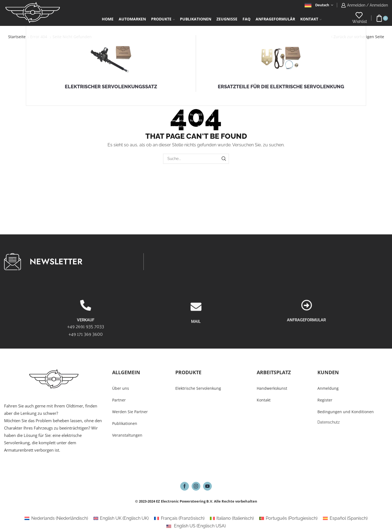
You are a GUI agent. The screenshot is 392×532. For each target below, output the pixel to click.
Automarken (132, 19)
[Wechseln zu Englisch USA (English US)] (196, 526)
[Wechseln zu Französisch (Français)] (179, 518)
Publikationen (196, 19)
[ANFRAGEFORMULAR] (381, 305)
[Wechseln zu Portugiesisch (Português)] (288, 518)
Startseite (17, 37)
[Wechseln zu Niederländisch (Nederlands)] (56, 518)
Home (108, 19)
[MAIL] (196, 334)
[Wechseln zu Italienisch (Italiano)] (232, 518)
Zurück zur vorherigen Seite (359, 37)
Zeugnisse (227, 19)
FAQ (246, 19)
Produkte (163, 19)
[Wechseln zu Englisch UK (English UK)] (121, 518)
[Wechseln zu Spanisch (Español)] (345, 518)
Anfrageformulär (275, 19)
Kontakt (311, 19)
